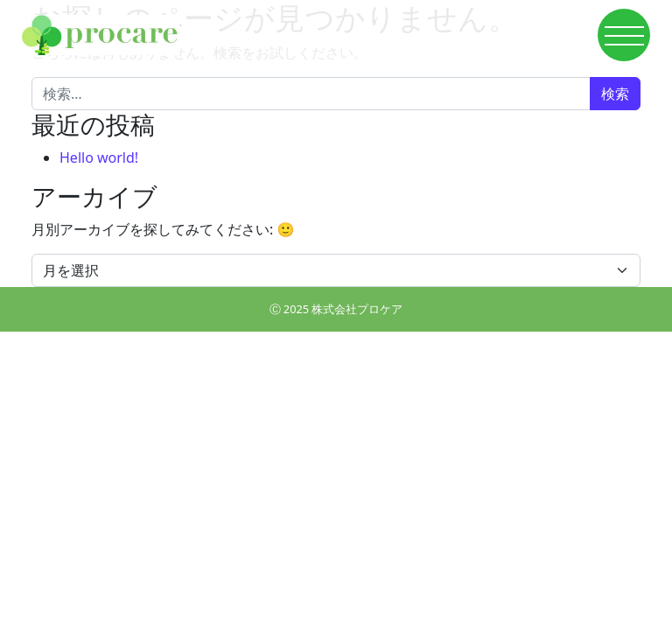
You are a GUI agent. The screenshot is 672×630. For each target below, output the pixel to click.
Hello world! (99, 157)
